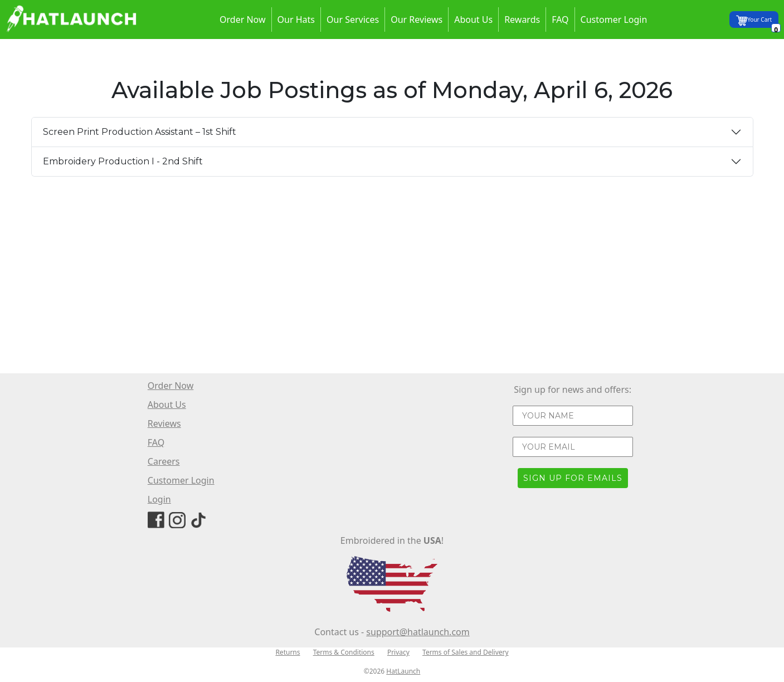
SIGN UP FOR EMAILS (573, 478)
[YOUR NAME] (573, 416)
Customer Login (614, 20)
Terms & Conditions (344, 652)
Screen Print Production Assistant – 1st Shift (140, 132)
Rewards (522, 20)
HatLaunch (403, 671)
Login (159, 499)
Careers (164, 461)
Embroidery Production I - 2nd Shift (123, 161)
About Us (473, 20)
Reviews (164, 423)
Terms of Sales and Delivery (466, 652)
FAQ (560, 20)
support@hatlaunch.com (418, 632)
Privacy (398, 652)
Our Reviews (417, 20)
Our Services (353, 20)
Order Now (243, 20)
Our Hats (296, 20)
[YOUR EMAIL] (573, 447)
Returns (288, 652)
